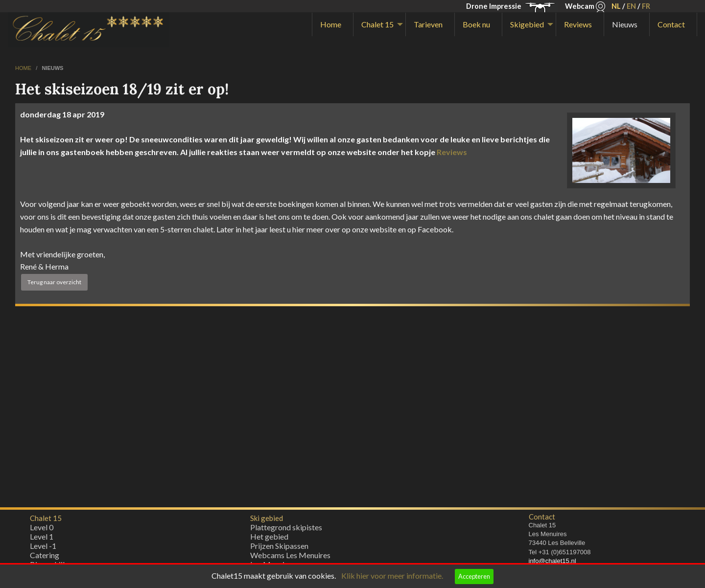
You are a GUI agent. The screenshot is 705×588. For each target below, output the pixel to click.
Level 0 (42, 530)
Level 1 (42, 539)
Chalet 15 (377, 24)
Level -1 (43, 548)
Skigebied (527, 24)
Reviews (578, 24)
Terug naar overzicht (54, 282)
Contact (671, 24)
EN (631, 6)
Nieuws (625, 24)
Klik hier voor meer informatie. (392, 576)
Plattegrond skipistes (286, 530)
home (24, 68)
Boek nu (476, 24)
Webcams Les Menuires (290, 557)
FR (646, 6)
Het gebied (269, 539)
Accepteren (474, 576)
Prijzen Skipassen (279, 548)
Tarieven (428, 24)
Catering (45, 557)
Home (331, 24)
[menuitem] (333, 24)
